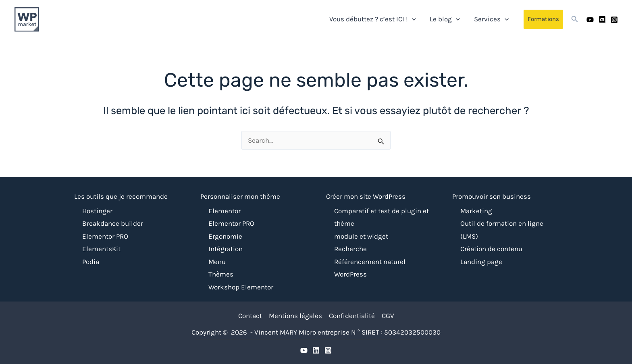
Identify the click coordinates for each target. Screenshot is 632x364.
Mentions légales (295, 316)
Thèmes (221, 274)
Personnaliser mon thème (240, 196)
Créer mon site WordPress (366, 196)
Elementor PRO (105, 236)
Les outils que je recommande (121, 196)
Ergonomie (225, 236)
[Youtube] (590, 20)
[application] (412, 19)
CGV (388, 316)
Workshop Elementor (241, 287)
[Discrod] (316, 350)
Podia (91, 262)
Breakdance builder (113, 223)
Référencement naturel (370, 262)
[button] (543, 19)
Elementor (225, 211)
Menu (217, 262)
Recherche (350, 249)
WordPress (350, 274)
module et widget (361, 236)
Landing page (481, 262)
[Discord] (602, 20)
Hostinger (97, 211)
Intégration (226, 249)
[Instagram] (614, 20)
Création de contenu (491, 249)
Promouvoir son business (492, 196)
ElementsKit (101, 249)
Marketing (476, 211)
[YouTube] (304, 350)
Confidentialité (352, 316)
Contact (250, 316)
